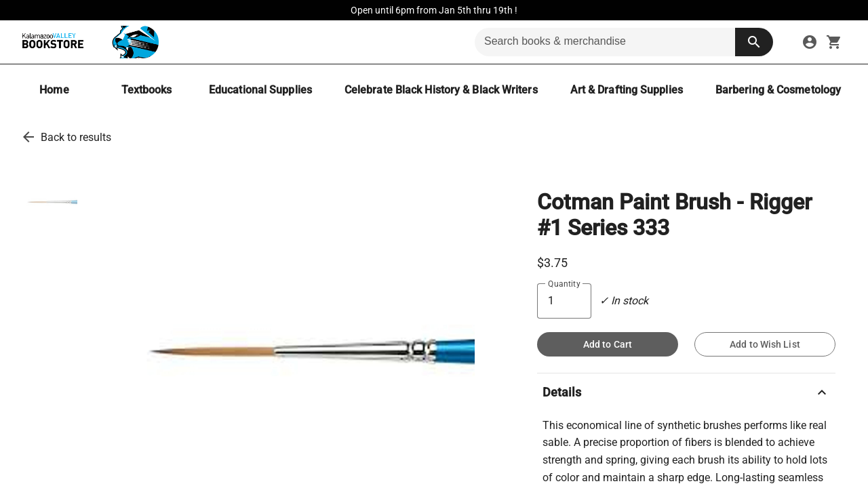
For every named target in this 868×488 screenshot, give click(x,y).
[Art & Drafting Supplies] (627, 90)
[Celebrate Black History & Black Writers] (441, 90)
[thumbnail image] (50, 202)
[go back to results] (28, 137)
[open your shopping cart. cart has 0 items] (834, 42)
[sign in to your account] (810, 42)
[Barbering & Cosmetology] (778, 90)
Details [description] (686, 392)
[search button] (754, 42)
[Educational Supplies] (260, 90)
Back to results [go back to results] (76, 137)
